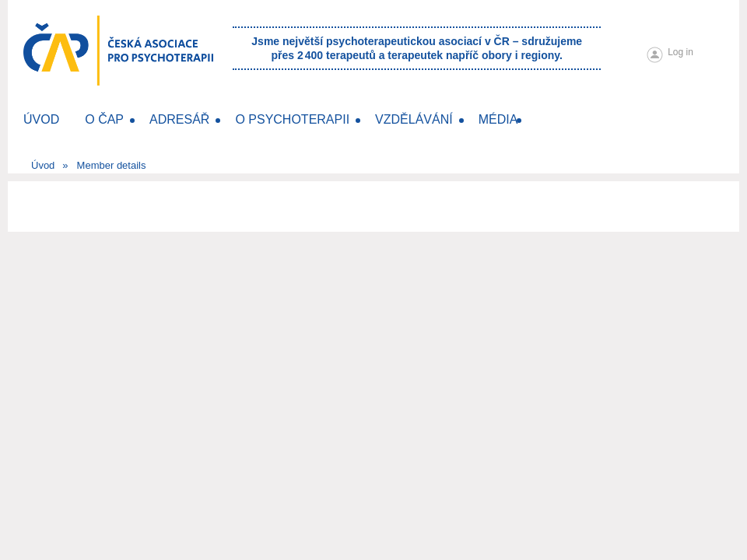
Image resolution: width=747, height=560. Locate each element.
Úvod (43, 165)
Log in (680, 52)
